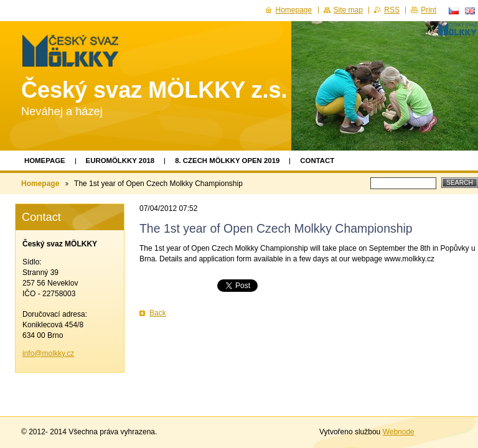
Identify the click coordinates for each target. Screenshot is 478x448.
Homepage (45, 161)
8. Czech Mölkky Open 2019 (227, 161)
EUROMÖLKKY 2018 (120, 161)
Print (429, 10)
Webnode (399, 432)
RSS (392, 10)
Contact (317, 161)
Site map (348, 10)
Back (158, 313)
